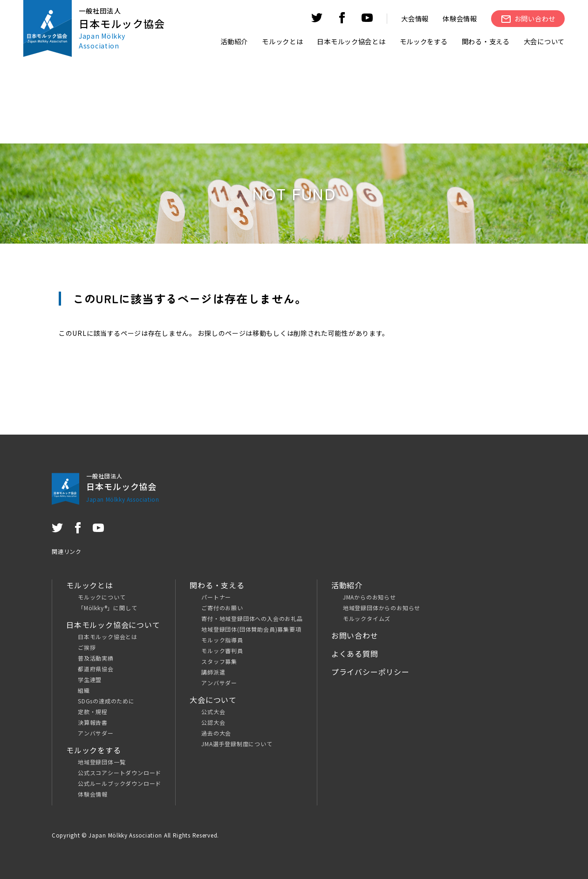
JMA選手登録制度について (237, 744)
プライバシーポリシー (370, 672)
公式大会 (213, 712)
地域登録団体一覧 (102, 762)
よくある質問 (355, 654)
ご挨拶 (87, 647)
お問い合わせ (355, 635)
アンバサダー (96, 733)
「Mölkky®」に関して (107, 608)
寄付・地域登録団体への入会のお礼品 (252, 618)
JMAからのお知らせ (369, 597)
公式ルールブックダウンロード (120, 783)
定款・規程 (93, 712)
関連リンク (67, 551)
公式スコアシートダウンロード (120, 773)
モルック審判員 (222, 651)
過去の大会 (216, 733)
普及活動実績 (96, 658)
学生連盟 (90, 679)
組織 (84, 690)
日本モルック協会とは (108, 637)
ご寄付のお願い (222, 608)
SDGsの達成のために (106, 701)
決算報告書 (93, 722)
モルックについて (102, 597)
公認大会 (213, 722)
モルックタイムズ (367, 618)
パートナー (216, 597)
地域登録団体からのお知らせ (382, 608)
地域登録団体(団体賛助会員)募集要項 (251, 629)
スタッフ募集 (219, 661)
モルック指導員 (222, 640)
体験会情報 (460, 18)
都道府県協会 (96, 669)
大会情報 (415, 18)
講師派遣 (213, 672)
